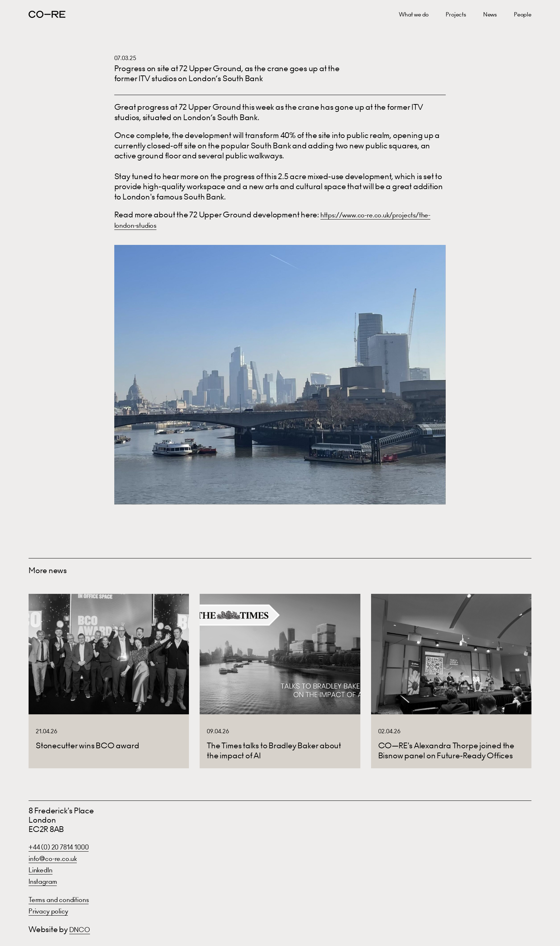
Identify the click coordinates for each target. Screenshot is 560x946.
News (490, 14)
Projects (456, 14)
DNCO (82, 929)
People (523, 14)
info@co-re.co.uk (58, 858)
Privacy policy (53, 911)
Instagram (46, 881)
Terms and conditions (66, 899)
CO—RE (47, 14)
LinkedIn (43, 870)
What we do (414, 14)
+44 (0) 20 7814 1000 (64, 847)
